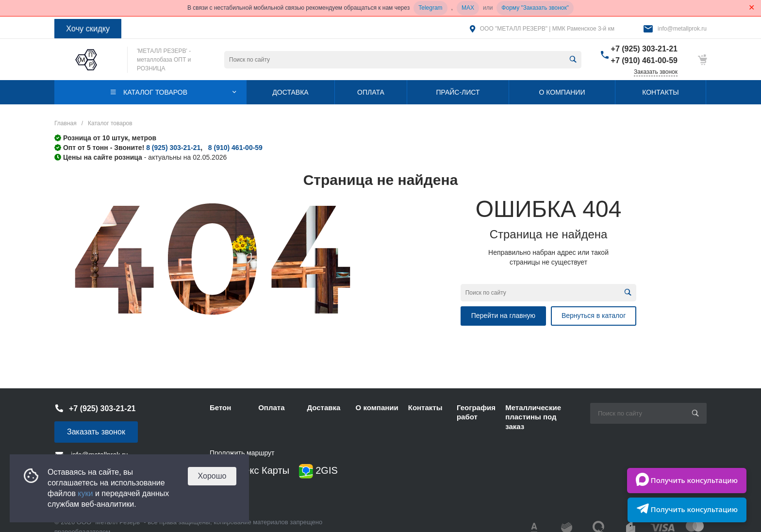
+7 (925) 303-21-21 (644, 49)
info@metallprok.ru (682, 29)
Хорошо (212, 476)
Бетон (220, 407)
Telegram (430, 8)
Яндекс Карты (249, 471)
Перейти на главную (503, 316)
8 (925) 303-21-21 (173, 148)
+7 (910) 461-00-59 (644, 60)
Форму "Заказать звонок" (535, 8)
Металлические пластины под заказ (533, 417)
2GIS (318, 471)
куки (85, 493)
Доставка (323, 407)
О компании (377, 407)
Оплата (271, 407)
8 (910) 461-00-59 (235, 148)
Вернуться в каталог (594, 316)
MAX (468, 8)
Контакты (425, 407)
